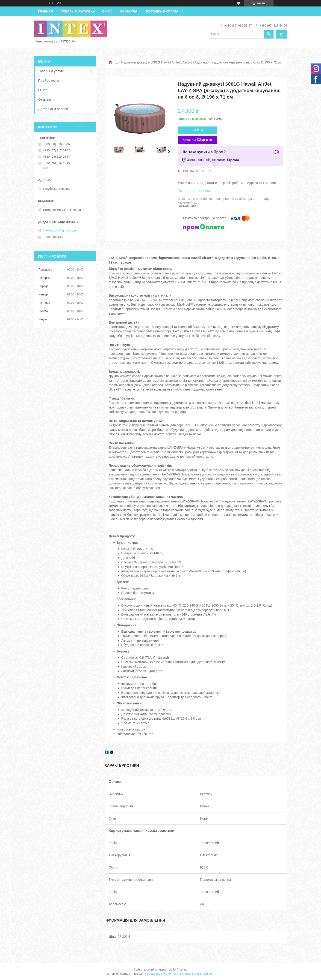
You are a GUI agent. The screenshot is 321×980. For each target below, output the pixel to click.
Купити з (197, 140)
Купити (197, 130)
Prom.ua (182, 970)
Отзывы (45, 99)
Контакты (129, 11)
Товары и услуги (76, 11)
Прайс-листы (49, 80)
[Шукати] (269, 34)
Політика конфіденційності (197, 974)
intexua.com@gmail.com (60, 230)
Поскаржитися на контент (161, 974)
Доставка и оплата (162, 11)
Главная (46, 11)
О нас (107, 11)
